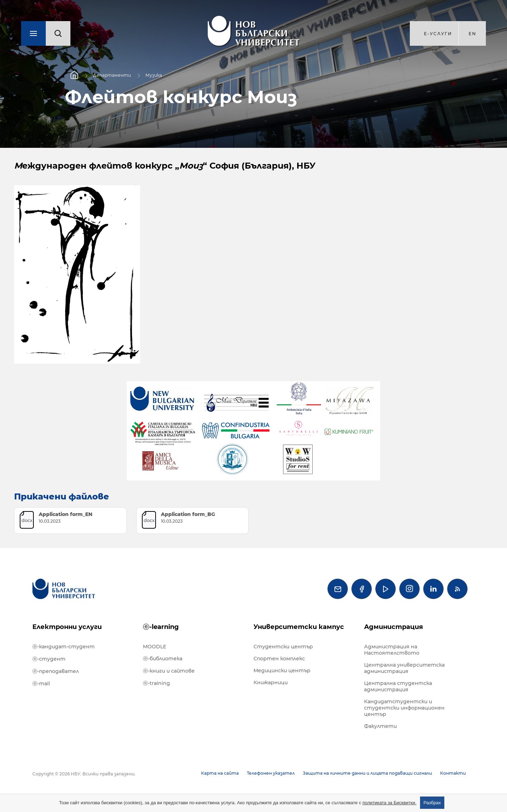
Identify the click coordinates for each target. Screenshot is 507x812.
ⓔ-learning (161, 627)
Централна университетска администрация (404, 668)
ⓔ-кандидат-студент (64, 647)
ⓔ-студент (49, 659)
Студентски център (283, 647)
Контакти (453, 773)
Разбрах (432, 803)
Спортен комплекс (279, 659)
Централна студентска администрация (398, 686)
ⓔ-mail (41, 684)
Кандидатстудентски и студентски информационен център (404, 708)
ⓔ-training (157, 683)
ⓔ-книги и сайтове (169, 671)
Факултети (380, 726)
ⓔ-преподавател (56, 671)
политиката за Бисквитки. (390, 803)
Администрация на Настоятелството (392, 650)
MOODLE (155, 647)
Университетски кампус (299, 627)
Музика (154, 75)
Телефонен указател (271, 773)
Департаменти (112, 75)
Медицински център (282, 671)
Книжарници (271, 682)
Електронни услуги (67, 627)
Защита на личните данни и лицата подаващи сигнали (367, 773)
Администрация (393, 627)
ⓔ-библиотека (163, 659)
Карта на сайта (220, 773)
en (472, 34)
